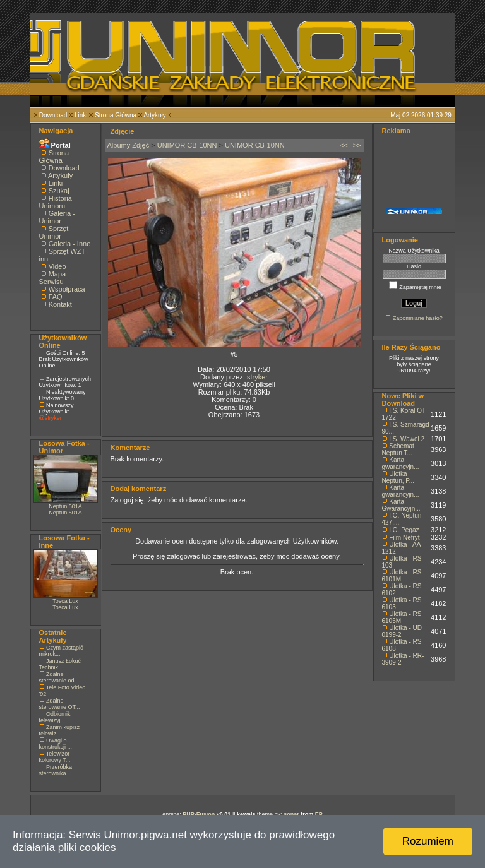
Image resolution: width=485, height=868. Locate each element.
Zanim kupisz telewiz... (60, 730)
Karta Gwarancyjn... (401, 505)
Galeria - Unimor (57, 217)
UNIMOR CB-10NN (187, 145)
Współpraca (67, 289)
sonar (291, 814)
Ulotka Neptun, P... (398, 477)
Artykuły (155, 115)
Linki (81, 115)
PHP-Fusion (199, 814)
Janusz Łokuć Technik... (60, 664)
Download (53, 115)
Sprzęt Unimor (54, 232)
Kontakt (60, 304)
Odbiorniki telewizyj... (56, 717)
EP (319, 814)
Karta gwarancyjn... (401, 463)
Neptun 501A (65, 506)
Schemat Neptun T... (398, 449)
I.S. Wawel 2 (407, 439)
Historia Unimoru (56, 202)
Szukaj (59, 191)
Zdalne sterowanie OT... (60, 704)
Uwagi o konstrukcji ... (56, 744)
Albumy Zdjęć (129, 145)
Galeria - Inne (70, 244)
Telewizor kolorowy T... (55, 757)
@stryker (51, 418)
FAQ (56, 297)
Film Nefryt (404, 538)
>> (357, 145)
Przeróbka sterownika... (56, 770)
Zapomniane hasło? (418, 318)
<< (344, 145)
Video (57, 266)
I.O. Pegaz (404, 530)
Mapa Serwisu (53, 278)
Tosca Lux (65, 601)
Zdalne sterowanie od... (59, 677)
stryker (257, 377)
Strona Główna (116, 115)
